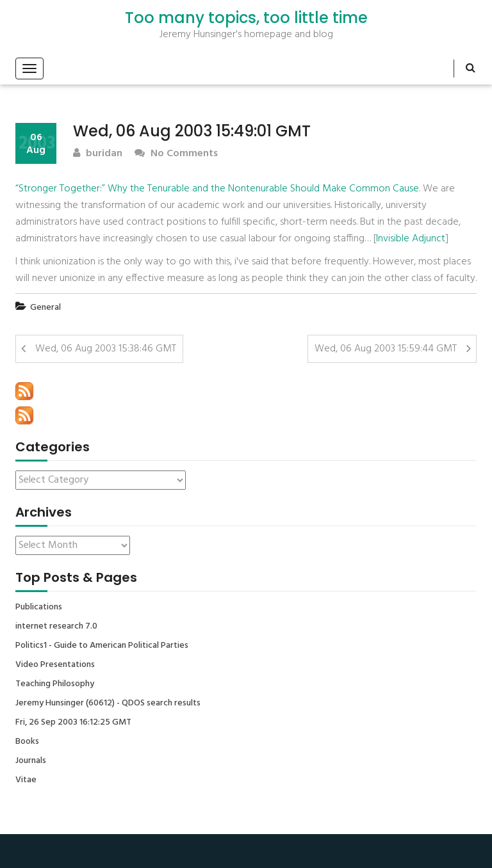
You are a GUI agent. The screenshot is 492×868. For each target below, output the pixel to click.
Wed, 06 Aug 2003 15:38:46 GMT (106, 349)
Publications (39, 607)
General (45, 308)
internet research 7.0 (56, 627)
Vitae (26, 780)
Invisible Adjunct (411, 239)
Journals (31, 761)
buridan (98, 154)
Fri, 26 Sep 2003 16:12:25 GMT (73, 723)
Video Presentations (55, 665)
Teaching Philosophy (55, 684)
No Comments (176, 154)
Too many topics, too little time (246, 18)
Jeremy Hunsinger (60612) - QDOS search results (108, 703)
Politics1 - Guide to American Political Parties (102, 646)
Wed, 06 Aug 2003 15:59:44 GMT (386, 349)
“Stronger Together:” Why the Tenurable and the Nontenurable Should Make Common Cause (217, 189)
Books (27, 742)
